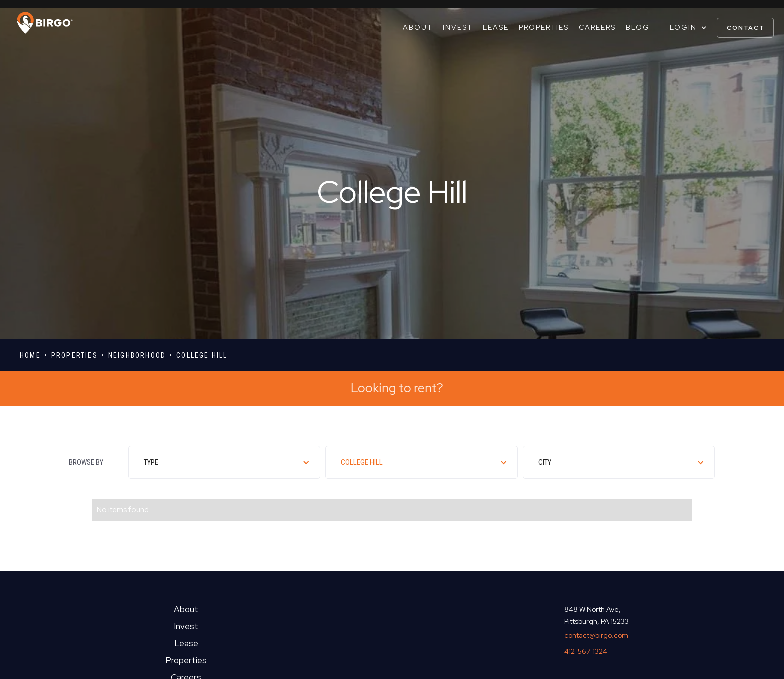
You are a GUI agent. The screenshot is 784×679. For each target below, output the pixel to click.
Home (30, 355)
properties (75, 355)
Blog (638, 27)
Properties (544, 27)
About (418, 27)
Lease (496, 27)
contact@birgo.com (596, 635)
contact (746, 28)
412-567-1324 (586, 651)
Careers (597, 27)
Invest (458, 27)
